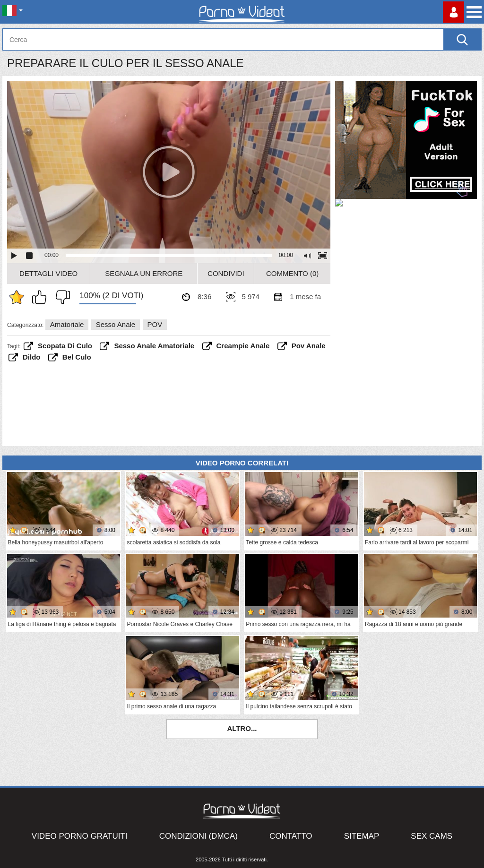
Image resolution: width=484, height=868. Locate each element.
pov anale (309, 346)
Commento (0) (292, 273)
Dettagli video (48, 273)
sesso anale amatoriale (154, 346)
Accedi (454, 12)
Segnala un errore (144, 273)
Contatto (291, 836)
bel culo (77, 357)
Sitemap (362, 836)
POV (155, 324)
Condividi (226, 273)
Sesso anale (116, 324)
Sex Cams (432, 836)
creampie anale (243, 346)
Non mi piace (60, 297)
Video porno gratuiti (80, 836)
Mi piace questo (42, 297)
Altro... (242, 728)
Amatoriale (67, 324)
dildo (32, 357)
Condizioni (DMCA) (199, 836)
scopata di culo (65, 346)
